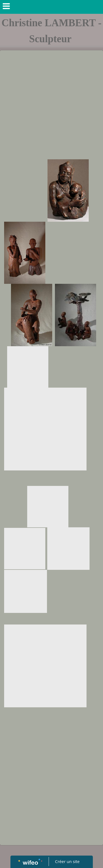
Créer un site (67, 861)
